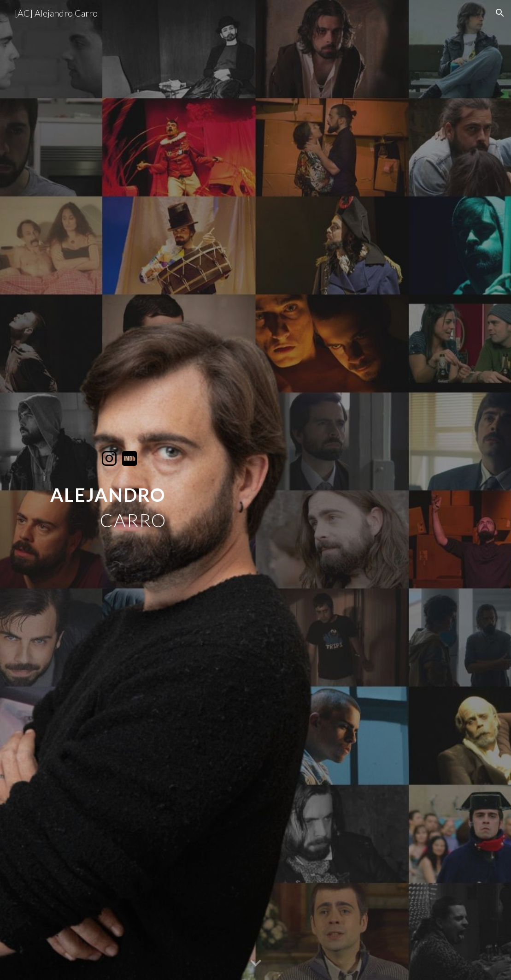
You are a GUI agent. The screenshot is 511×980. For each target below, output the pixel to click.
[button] (500, 13)
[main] (120, 500)
